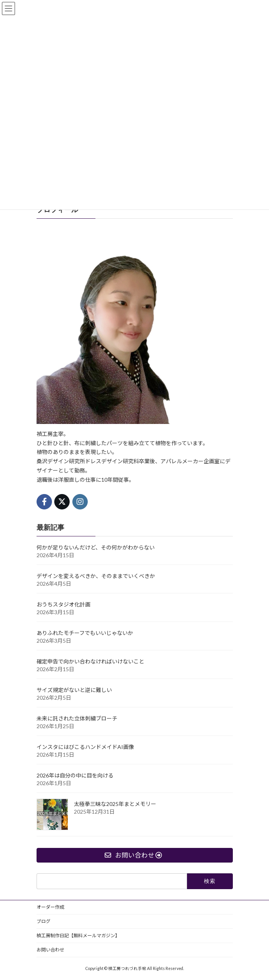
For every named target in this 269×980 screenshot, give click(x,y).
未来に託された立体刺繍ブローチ (77, 718)
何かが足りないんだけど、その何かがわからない (96, 547)
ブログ (43, 921)
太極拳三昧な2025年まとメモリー (115, 804)
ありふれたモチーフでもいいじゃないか (85, 633)
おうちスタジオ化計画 (63, 604)
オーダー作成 (50, 907)
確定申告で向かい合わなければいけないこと (90, 661)
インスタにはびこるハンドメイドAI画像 (85, 747)
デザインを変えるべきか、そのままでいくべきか (96, 576)
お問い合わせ (50, 950)
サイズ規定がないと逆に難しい (74, 690)
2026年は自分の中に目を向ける (75, 775)
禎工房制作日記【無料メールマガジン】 (78, 936)
